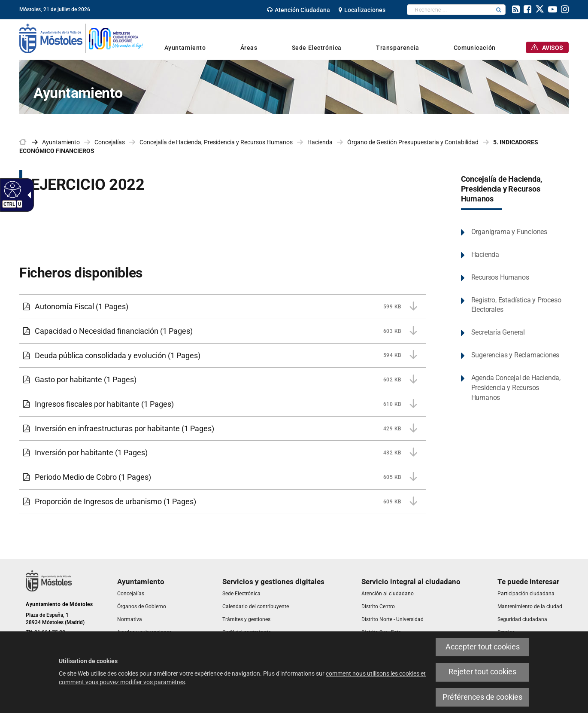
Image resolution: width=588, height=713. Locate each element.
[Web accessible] (11, 189)
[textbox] (450, 10)
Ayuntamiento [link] (61, 142)
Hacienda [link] (320, 142)
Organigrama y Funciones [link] (509, 232)
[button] (499, 10)
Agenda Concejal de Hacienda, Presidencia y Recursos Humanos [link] (516, 388)
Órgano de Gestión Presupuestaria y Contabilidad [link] (413, 142)
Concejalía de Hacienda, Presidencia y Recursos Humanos (502, 189)
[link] (299, 10)
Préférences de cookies (482, 697)
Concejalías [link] (110, 142)
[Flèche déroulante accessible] (27, 195)
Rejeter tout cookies (482, 672)
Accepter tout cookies (483, 647)
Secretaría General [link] (498, 332)
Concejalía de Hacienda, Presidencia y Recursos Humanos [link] (216, 142)
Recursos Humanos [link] (500, 277)
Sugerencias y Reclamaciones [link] (515, 355)
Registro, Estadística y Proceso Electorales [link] (516, 305)
